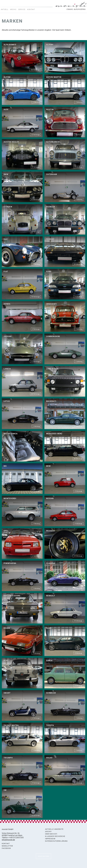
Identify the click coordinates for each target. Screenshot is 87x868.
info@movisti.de (8, 840)
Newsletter (7, 846)
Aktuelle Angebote (54, 829)
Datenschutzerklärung (56, 841)
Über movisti (51, 834)
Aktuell (5, 9)
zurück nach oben (43, 856)
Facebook (6, 848)
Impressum (50, 839)
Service (22, 9)
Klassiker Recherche (55, 836)
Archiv (13, 9)
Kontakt (31, 9)
